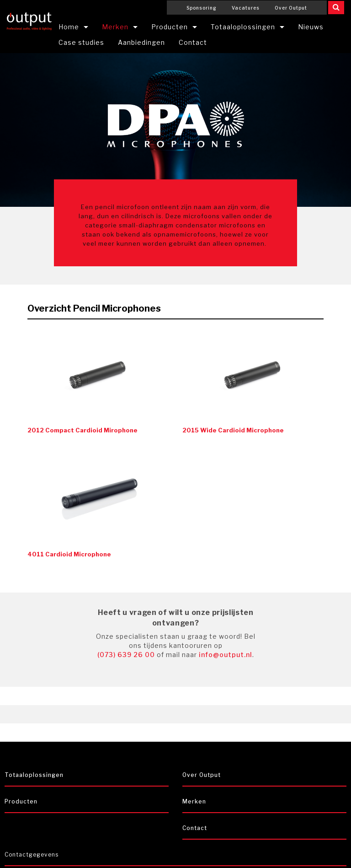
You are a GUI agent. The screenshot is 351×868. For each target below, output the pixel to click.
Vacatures (246, 8)
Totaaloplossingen (243, 27)
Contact (193, 42)
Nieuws (311, 27)
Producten (170, 27)
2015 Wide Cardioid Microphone (233, 430)
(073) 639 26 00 (126, 655)
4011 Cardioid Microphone (69, 554)
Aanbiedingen (141, 42)
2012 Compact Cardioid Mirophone (82, 430)
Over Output (291, 8)
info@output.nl (226, 655)
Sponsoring (202, 8)
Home (69, 27)
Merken (115, 27)
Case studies (81, 42)
